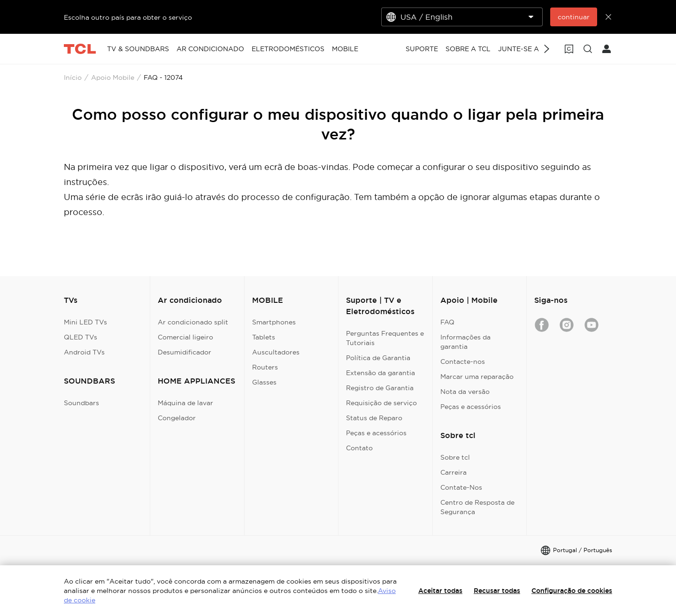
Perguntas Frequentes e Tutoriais (385, 338)
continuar (574, 17)
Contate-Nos (461, 487)
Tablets (264, 337)
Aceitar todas (440, 591)
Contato (359, 448)
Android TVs (84, 352)
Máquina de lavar (185, 403)
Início (73, 77)
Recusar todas (497, 591)
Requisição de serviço (381, 403)
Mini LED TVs (85, 322)
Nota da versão (465, 392)
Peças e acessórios (376, 433)
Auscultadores (276, 352)
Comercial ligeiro (185, 337)
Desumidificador (184, 352)
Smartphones (274, 322)
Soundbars (81, 403)
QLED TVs (81, 337)
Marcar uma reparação (477, 377)
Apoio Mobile (113, 77)
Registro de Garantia (380, 388)
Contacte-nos (463, 362)
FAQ (447, 322)
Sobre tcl (455, 457)
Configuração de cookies (572, 591)
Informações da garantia (465, 342)
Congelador (177, 418)
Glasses (264, 382)
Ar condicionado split (193, 322)
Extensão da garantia (380, 373)
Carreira (453, 472)
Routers (265, 367)
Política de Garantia (378, 358)
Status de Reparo (374, 418)
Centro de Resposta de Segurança (477, 507)
